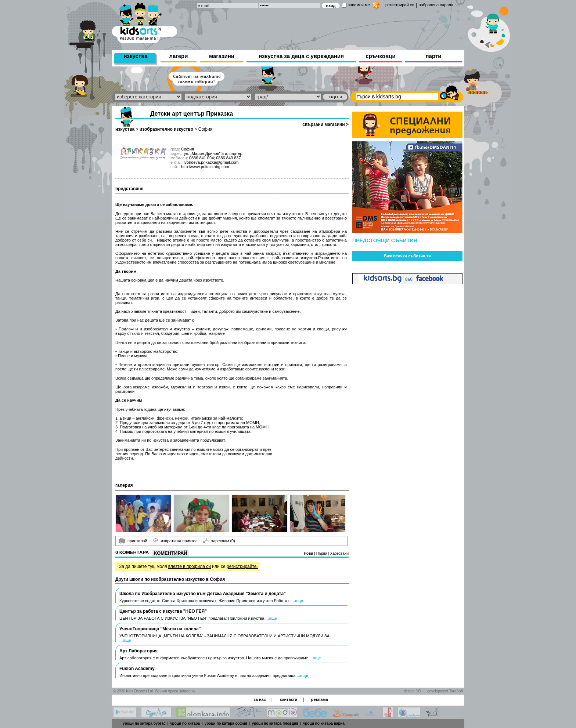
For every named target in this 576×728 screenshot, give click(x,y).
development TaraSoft (445, 691)
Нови (309, 553)
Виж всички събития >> (408, 256)
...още (297, 601)
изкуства (135, 56)
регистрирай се (400, 5)
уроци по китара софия (226, 723)
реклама (320, 699)
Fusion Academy (137, 669)
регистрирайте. (242, 566)
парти (434, 56)
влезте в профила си (190, 566)
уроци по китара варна (324, 723)
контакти (288, 699)
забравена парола (436, 5)
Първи (322, 553)
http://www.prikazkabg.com (205, 167)
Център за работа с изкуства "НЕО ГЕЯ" (163, 611)
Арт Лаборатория (138, 651)
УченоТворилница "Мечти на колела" (160, 629)
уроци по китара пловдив (275, 723)
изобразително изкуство (166, 129)
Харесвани (339, 553)
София (205, 129)
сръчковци (380, 56)
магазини (222, 56)
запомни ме (359, 5)
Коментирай (170, 553)
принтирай (133, 541)
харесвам (219, 541)
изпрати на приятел (175, 541)
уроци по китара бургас (144, 723)
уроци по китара (185, 723)
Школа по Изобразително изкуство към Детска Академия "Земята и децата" (203, 594)
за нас (260, 699)
